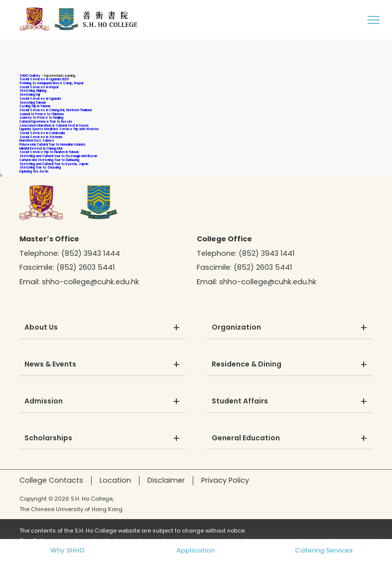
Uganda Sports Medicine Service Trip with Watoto (59, 129)
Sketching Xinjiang (33, 91)
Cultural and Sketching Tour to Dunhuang (49, 160)
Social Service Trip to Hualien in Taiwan (49, 152)
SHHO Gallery (30, 76)
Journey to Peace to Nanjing (41, 117)
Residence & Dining (247, 365)
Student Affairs (240, 401)
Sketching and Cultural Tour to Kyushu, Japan (54, 164)
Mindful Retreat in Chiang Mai (41, 148)
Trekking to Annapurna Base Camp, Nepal (51, 83)
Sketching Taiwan (33, 102)
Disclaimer (166, 480)
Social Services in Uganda (40, 98)
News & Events (50, 365)
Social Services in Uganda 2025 (44, 79)
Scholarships (48, 438)
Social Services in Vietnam (41, 137)
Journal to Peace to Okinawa (42, 114)
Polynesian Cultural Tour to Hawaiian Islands (53, 144)
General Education (246, 438)
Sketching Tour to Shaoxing (40, 167)
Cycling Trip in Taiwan (35, 106)
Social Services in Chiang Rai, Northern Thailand (56, 110)
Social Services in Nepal (39, 87)
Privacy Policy (225, 480)
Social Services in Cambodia (42, 133)
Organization (236, 328)
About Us (41, 328)
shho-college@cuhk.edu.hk (90, 282)
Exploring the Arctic (34, 171)
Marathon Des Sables (37, 140)
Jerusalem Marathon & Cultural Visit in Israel (54, 125)
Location (115, 480)
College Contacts (51, 480)
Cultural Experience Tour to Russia (46, 121)
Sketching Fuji (30, 94)
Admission (44, 401)
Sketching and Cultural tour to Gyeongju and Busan (58, 156)
